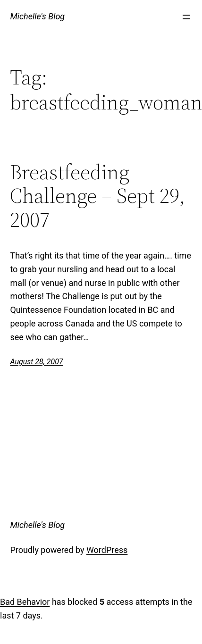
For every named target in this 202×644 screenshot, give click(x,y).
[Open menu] (186, 17)
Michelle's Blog (37, 16)
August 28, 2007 (36, 362)
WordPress (107, 550)
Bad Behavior (25, 602)
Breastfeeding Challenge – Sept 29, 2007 (97, 196)
